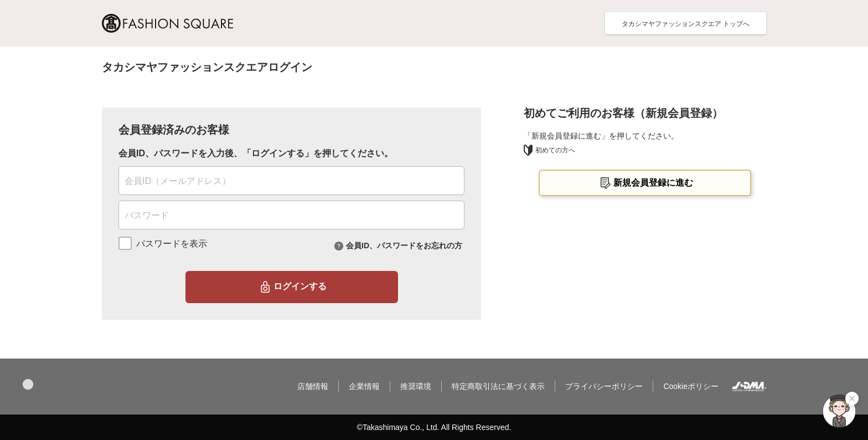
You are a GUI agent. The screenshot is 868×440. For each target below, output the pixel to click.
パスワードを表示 (172, 244)
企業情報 (364, 386)
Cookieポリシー (691, 386)
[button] (28, 384)
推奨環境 (416, 386)
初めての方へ (549, 150)
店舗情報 (313, 386)
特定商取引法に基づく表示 (498, 386)
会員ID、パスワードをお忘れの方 (404, 245)
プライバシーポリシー (604, 386)
